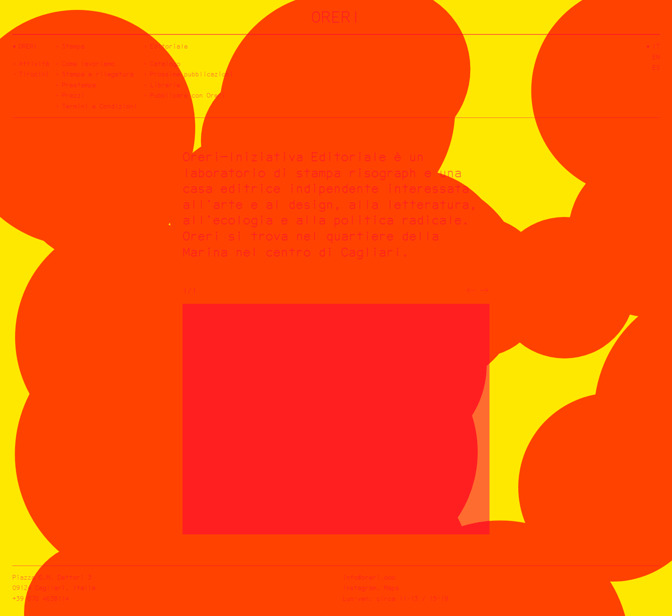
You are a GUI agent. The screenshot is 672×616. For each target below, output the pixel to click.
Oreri (28, 46)
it (656, 46)
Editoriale (169, 46)
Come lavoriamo (88, 63)
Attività (34, 63)
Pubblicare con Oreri (188, 95)
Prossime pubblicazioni (191, 74)
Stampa (73, 46)
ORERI (336, 17)
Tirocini (34, 74)
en (656, 57)
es (656, 67)
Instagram (359, 587)
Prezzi (73, 95)
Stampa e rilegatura (98, 74)
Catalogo (165, 63)
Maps (391, 587)
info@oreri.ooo (369, 577)
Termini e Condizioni (100, 106)
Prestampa (79, 85)
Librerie (165, 85)
